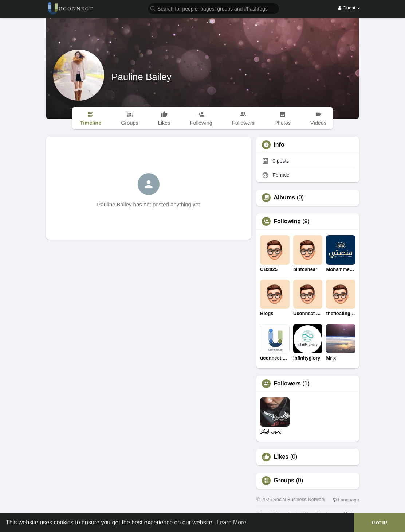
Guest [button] (349, 8)
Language (346, 500)
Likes (281, 457)
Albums (284, 198)
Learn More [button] (232, 522)
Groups (284, 481)
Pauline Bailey (141, 77)
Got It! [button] (380, 523)
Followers (287, 384)
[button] (213, 8)
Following (287, 221)
